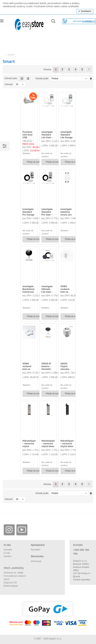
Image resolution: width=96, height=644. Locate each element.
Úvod (3, 55)
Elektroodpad (11, 586)
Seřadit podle (42, 79)
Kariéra (8, 556)
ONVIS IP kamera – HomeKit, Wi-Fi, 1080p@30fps (48, 369)
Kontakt (8, 550)
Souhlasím (86, 11)
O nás (7, 553)
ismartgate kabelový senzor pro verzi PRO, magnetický (67, 215)
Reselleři (35, 550)
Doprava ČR (10, 583)
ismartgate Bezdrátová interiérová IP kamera (28, 291)
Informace (36, 561)
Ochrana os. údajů (13, 573)
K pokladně (89, 21)
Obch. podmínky (14, 568)
